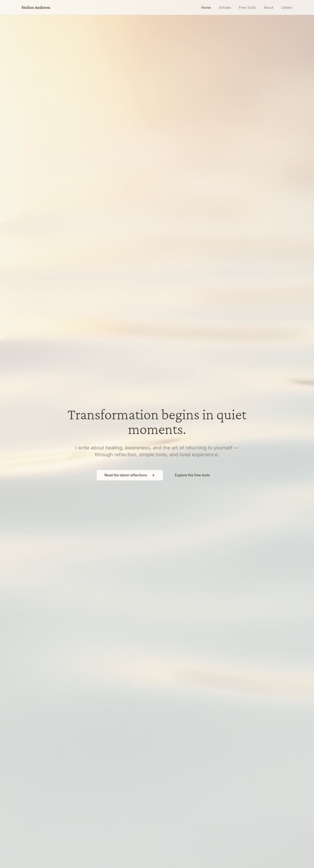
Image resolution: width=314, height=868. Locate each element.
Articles (225, 7)
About (268, 7)
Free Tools (247, 7)
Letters (287, 7)
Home (206, 7)
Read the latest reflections (130, 475)
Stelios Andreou (36, 7)
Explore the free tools (192, 475)
